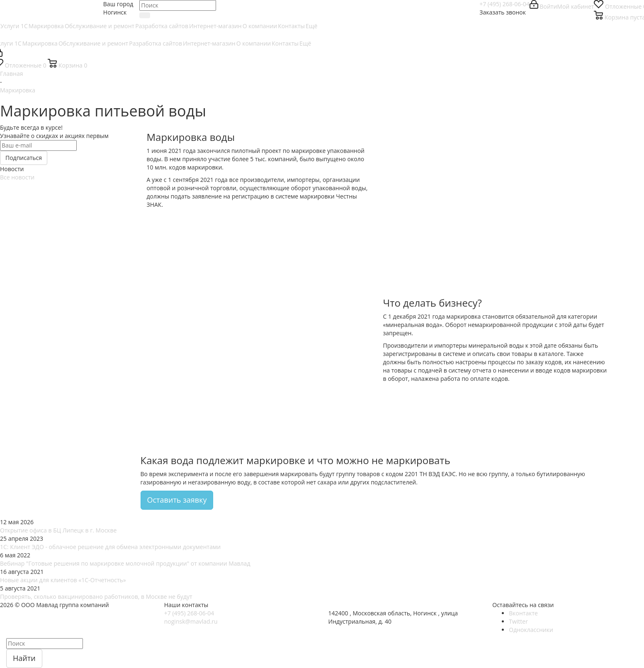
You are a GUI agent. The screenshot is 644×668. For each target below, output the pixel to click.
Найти (24, 658)
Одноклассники (531, 630)
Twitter (518, 621)
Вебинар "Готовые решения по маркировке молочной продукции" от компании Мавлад (125, 563)
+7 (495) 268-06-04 (504, 4)
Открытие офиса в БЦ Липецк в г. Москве (58, 530)
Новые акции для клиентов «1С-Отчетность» (63, 580)
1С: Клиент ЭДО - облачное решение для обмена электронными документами (110, 547)
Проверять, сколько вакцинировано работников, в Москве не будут (96, 597)
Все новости (17, 177)
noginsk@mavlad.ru (191, 621)
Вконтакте (523, 613)
